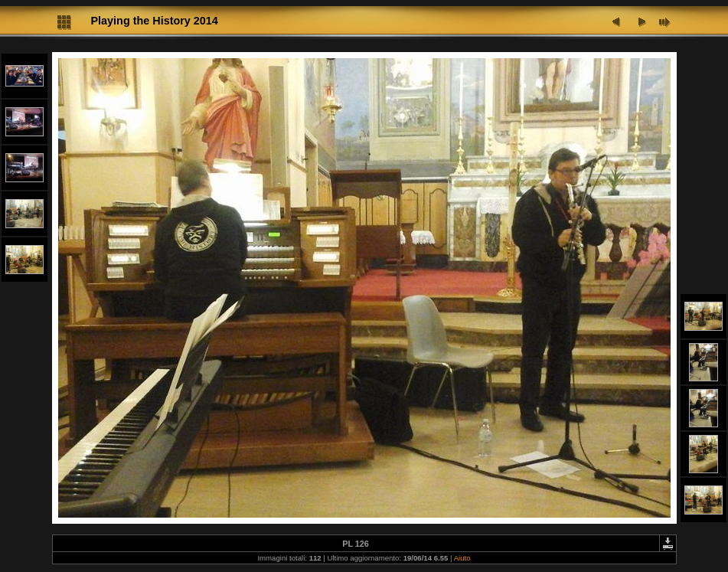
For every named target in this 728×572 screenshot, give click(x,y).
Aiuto (462, 558)
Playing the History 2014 (155, 21)
